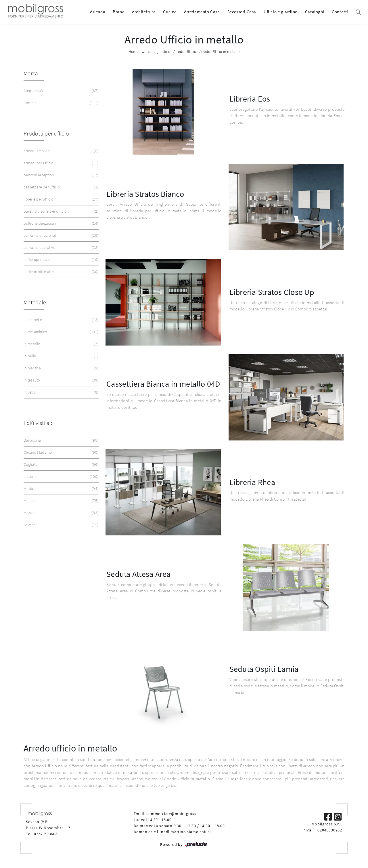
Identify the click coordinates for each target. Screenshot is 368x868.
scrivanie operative (60, 248)
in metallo (60, 344)
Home (134, 51)
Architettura (144, 12)
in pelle (60, 356)
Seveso (60, 525)
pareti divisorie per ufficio (60, 211)
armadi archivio (60, 151)
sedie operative (60, 260)
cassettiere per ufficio (60, 187)
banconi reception (60, 175)
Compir (60, 103)
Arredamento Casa (202, 12)
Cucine (170, 12)
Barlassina (60, 440)
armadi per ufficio (60, 163)
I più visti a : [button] (38, 423)
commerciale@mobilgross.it (173, 814)
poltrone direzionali (60, 223)
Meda (60, 489)
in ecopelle (60, 320)
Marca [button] (31, 73)
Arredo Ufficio (185, 51)
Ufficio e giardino (281, 12)
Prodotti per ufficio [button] (46, 133)
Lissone (60, 477)
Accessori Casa (242, 12)
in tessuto (60, 380)
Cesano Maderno (60, 452)
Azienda (98, 12)
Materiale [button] (35, 302)
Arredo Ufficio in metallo (219, 51)
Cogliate (60, 464)
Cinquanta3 (60, 91)
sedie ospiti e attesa (60, 272)
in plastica (60, 368)
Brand (119, 12)
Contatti (340, 12)
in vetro (60, 392)
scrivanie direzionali (60, 235)
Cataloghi (315, 12)
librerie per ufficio (60, 199)
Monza (60, 513)
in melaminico (60, 332)
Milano (60, 501)
